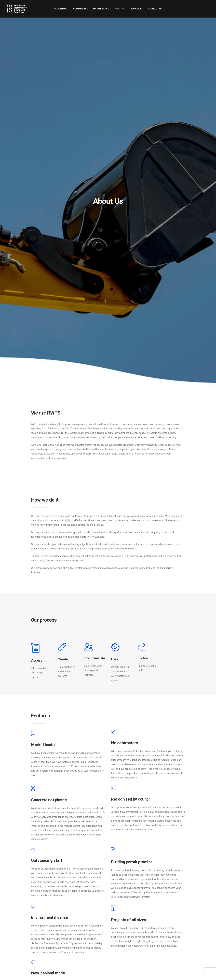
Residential (61, 9)
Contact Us (155, 9)
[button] (199, 921)
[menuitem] (61, 9)
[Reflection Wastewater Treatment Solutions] (16, 9)
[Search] (184, 921)
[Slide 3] (104, 780)
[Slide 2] (101, 780)
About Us (120, 9)
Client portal (124, 943)
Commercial (80, 9)
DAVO (25, 974)
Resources (137, 9)
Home (119, 919)
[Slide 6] (115, 780)
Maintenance (101, 9)
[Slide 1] (97, 780)
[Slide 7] (119, 780)
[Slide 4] (108, 780)
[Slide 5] (112, 780)
